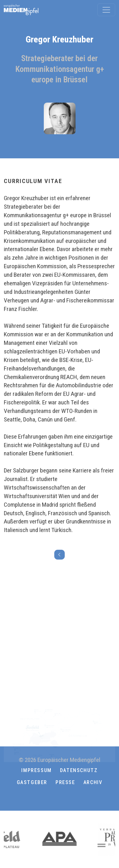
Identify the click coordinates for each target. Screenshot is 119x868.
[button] (60, 798)
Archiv (93, 782)
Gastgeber (32, 782)
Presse (65, 782)
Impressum (36, 770)
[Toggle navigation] (106, 10)
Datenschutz (79, 770)
